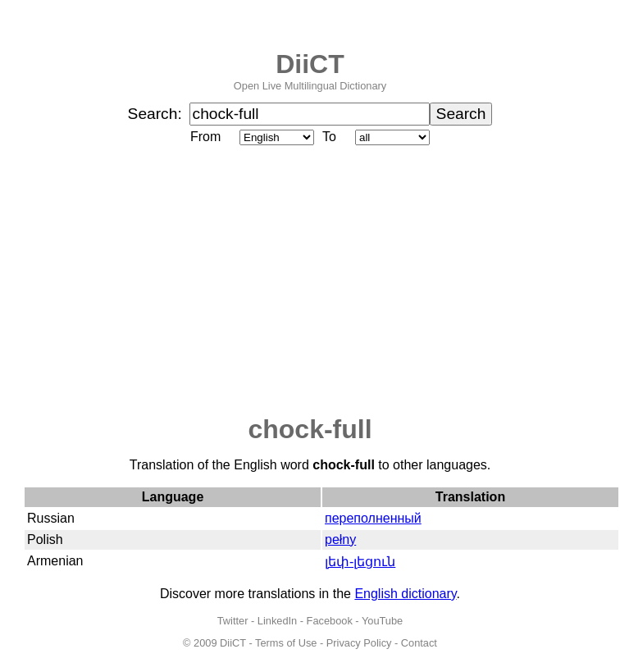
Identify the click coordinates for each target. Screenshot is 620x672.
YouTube (382, 621)
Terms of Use (286, 643)
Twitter (233, 621)
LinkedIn (277, 621)
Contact (419, 643)
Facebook (330, 621)
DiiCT (310, 64)
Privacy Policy (359, 643)
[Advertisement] (310, 281)
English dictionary (405, 594)
